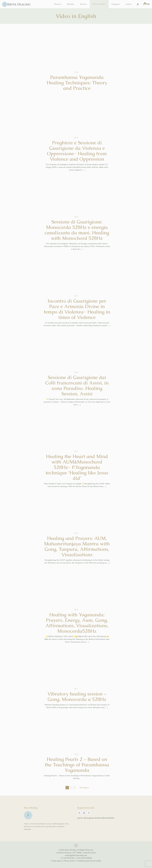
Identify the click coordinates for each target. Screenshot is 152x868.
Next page (85, 788)
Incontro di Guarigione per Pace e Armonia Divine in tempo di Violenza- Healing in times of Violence (77, 309)
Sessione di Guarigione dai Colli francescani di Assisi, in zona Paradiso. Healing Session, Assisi (77, 385)
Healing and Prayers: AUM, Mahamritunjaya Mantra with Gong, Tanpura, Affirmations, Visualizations (77, 546)
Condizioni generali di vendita (89, 861)
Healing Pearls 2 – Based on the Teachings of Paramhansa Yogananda (77, 765)
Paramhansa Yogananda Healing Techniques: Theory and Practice (77, 83)
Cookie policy (56, 861)
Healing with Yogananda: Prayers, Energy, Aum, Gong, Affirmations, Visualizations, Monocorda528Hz (77, 623)
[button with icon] (79, 813)
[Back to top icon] (76, 846)
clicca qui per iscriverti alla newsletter (99, 818)
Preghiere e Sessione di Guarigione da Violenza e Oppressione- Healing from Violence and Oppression (77, 151)
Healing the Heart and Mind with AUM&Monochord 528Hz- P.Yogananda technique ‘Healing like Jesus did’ (77, 467)
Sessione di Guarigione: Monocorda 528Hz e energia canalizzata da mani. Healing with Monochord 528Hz (77, 230)
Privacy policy (69, 861)
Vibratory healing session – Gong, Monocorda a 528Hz (77, 696)
